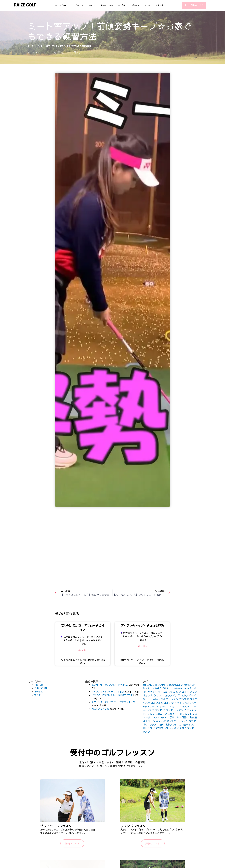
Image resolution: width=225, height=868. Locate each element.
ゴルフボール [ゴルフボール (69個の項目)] (154, 699)
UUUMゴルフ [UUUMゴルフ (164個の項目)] (176, 685)
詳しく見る (83, 650)
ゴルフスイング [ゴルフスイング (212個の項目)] (171, 695)
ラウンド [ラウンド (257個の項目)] (157, 710)
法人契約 (122, 5)
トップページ (33, 46)
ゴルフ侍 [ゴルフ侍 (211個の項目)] (184, 699)
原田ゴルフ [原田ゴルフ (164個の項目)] (175, 717)
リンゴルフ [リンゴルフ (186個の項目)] (149, 714)
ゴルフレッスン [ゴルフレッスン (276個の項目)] (169, 699)
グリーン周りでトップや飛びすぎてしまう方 (113, 702)
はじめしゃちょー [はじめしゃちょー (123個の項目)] (178, 688)
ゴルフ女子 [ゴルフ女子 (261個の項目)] (170, 703)
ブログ (147, 5)
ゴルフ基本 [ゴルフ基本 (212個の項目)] (157, 703)
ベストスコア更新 (100, 709)
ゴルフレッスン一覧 (85, 5)
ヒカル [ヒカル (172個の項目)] (163, 706)
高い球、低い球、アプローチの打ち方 (83, 627)
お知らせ (135, 5)
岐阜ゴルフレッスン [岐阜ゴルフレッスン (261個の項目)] (171, 724)
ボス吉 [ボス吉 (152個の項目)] (170, 706)
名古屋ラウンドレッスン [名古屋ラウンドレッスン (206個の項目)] (175, 721)
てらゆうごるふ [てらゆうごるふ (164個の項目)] (161, 688)
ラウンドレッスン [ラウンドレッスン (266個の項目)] (173, 710)
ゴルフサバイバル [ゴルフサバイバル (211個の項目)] (152, 695)
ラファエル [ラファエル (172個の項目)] (190, 710)
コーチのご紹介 (61, 5)
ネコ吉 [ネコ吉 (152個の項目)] (181, 703)
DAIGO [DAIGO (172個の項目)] (151, 685)
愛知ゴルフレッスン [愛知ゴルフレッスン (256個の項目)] (167, 728)
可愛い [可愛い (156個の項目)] (185, 717)
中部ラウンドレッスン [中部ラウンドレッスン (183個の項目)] (157, 717)
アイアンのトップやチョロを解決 (142, 625)
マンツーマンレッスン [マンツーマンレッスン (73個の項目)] (184, 707)
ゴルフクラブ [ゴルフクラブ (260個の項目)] (189, 692)
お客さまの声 (107, 5)
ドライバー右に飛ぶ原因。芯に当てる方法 (112, 695)
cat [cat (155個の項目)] (144, 685)
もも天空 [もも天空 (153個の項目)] (153, 692)
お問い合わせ (162, 5)
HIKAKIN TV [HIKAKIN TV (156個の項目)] (162, 685)
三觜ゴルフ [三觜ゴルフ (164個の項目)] (161, 714)
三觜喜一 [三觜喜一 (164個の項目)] (172, 714)
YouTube (39, 685)
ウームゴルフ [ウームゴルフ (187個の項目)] (165, 692)
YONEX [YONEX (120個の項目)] (187, 685)
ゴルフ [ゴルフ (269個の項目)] (177, 692)
